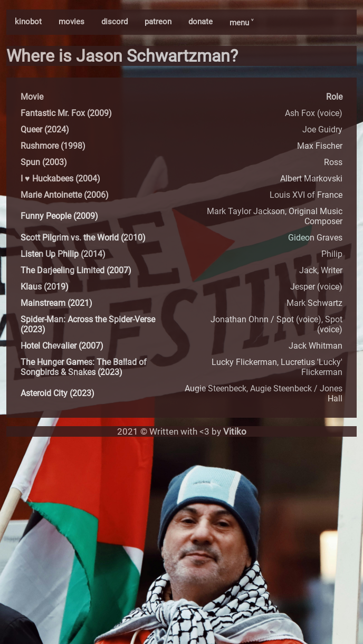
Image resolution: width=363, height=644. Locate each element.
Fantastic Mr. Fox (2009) (66, 113)
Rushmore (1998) (53, 146)
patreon (158, 22)
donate (200, 22)
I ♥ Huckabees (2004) (60, 179)
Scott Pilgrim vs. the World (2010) (83, 238)
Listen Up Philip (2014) (63, 254)
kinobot (28, 22)
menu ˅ (241, 23)
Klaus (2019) (45, 287)
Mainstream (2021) (56, 303)
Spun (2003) (44, 162)
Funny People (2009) (59, 216)
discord (114, 22)
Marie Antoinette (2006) (65, 195)
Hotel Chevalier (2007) (62, 346)
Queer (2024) (45, 129)
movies (71, 22)
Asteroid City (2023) (58, 393)
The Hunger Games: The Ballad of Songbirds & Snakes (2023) (84, 367)
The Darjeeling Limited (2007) (76, 270)
